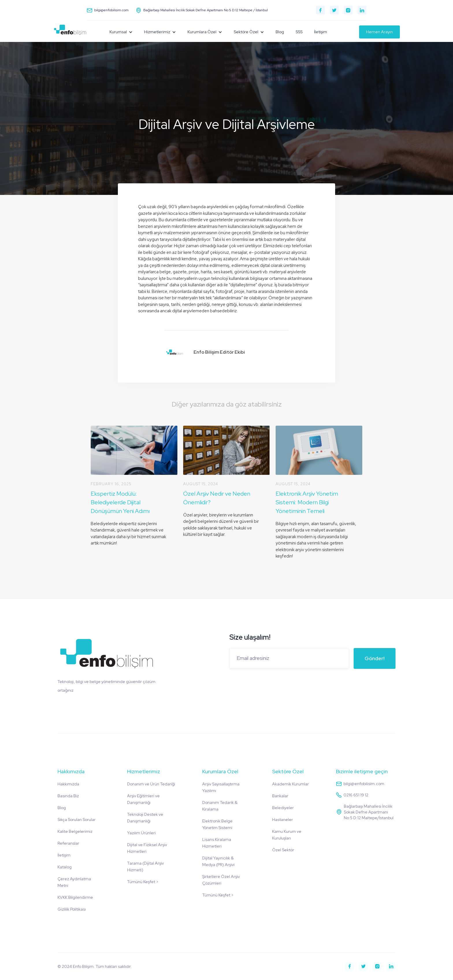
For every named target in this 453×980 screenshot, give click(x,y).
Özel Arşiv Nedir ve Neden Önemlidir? (217, 498)
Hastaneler (283, 820)
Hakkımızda (68, 784)
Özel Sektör (283, 850)
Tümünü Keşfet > (143, 882)
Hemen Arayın (379, 32)
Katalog (65, 867)
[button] (121, 32)
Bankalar (280, 796)
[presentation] (273, 685)
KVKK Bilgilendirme (75, 897)
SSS (299, 32)
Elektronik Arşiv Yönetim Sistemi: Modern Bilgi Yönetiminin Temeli (307, 502)
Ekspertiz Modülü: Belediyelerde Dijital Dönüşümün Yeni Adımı (120, 502)
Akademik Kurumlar (290, 784)
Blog (280, 32)
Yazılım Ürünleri (141, 833)
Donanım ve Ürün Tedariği (151, 784)
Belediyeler (283, 808)
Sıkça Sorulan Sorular (77, 820)
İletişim (321, 32)
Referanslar (68, 843)
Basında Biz (68, 796)
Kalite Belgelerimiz (75, 831)
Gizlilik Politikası (72, 909)
